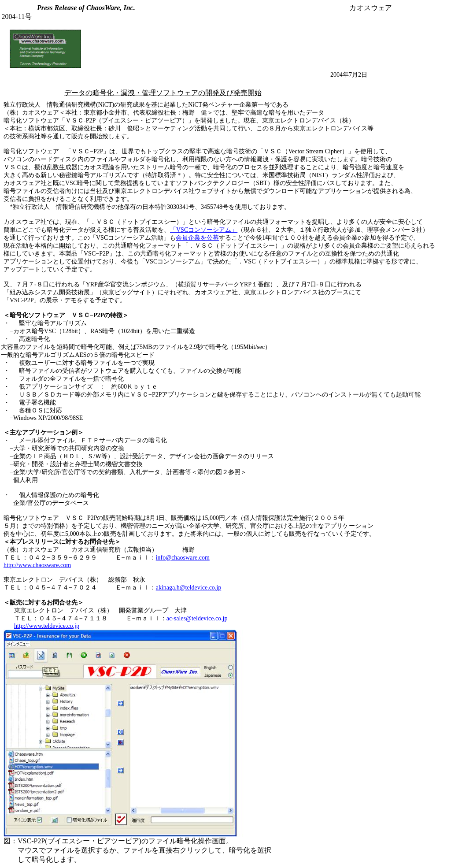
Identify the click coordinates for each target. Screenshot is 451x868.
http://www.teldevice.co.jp (47, 626)
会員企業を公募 (197, 238)
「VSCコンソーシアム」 (204, 230)
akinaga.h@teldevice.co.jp (189, 588)
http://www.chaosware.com (37, 565)
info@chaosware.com (183, 558)
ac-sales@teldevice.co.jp (197, 618)
